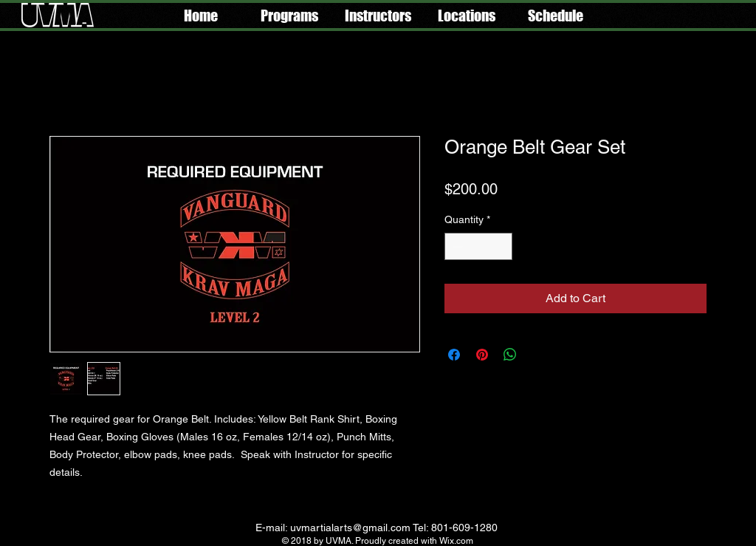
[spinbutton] (478, 246)
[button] (289, 16)
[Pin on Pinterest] (482, 355)
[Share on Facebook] (454, 355)
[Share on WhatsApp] (510, 355)
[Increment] (501, 246)
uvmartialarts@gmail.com (350, 528)
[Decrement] (456, 246)
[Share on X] (538, 355)
